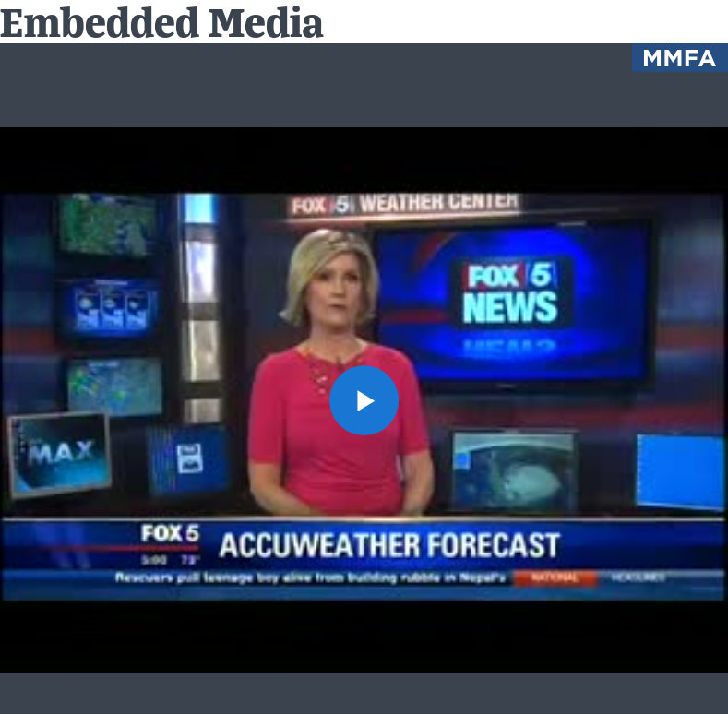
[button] (364, 400)
